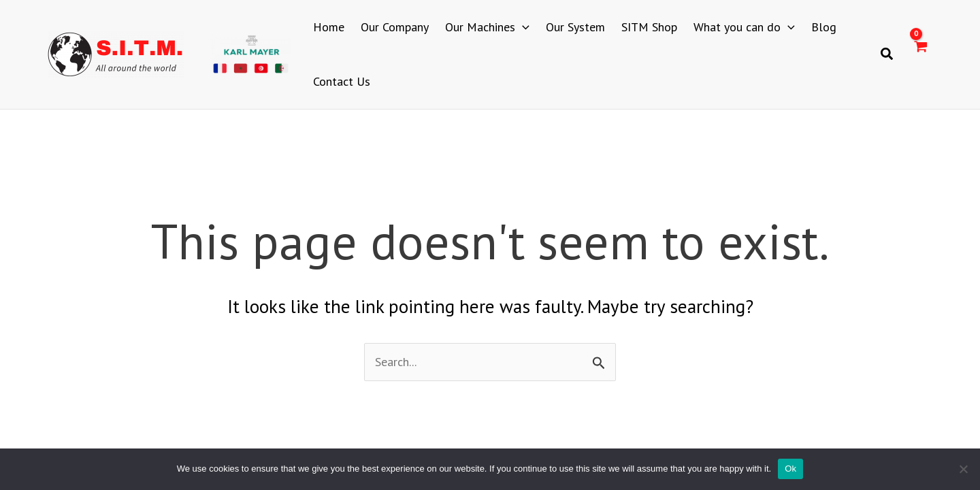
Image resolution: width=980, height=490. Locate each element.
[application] (522, 27)
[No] (963, 469)
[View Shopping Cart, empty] (920, 54)
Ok (790, 469)
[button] (887, 55)
